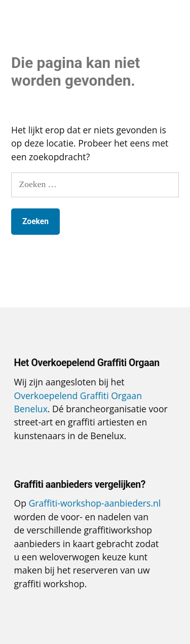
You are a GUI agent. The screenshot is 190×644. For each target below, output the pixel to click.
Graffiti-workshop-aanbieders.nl (95, 503)
